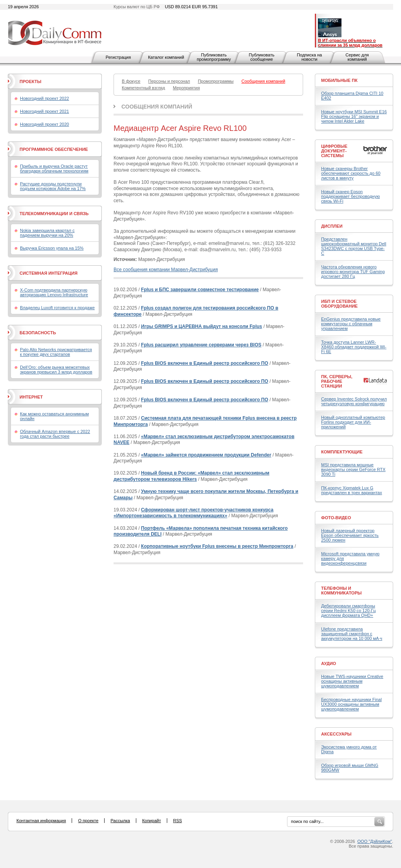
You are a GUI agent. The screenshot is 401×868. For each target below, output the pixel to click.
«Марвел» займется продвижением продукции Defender (206, 455)
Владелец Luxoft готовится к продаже (57, 308)
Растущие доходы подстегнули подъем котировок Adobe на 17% (53, 186)
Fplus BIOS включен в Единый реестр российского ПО (205, 363)
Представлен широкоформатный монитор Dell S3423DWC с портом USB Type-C (354, 246)
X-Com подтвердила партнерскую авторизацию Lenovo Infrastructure (54, 292)
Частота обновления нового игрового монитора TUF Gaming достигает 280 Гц (353, 272)
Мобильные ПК (339, 80)
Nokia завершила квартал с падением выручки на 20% (47, 233)
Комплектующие (342, 452)
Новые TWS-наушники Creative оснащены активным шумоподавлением (352, 681)
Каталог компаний (166, 57)
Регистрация (118, 57)
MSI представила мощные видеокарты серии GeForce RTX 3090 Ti (353, 469)
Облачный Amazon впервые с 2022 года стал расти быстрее (55, 434)
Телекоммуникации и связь (54, 214)
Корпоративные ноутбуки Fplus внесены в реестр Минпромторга (217, 546)
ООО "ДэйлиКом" (375, 841)
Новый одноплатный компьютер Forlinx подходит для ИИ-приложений (353, 422)
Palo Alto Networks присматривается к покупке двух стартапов (56, 352)
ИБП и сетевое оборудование (339, 304)
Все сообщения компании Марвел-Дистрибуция (166, 270)
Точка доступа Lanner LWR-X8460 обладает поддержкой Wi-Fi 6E (354, 347)
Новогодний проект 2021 (44, 111)
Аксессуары (336, 734)
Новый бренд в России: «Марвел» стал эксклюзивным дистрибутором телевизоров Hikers (191, 476)
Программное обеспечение (54, 149)
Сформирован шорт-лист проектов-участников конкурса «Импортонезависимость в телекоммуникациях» (193, 513)
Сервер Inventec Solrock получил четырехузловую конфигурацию (354, 401)
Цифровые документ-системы (334, 151)
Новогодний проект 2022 (44, 98)
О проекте (88, 821)
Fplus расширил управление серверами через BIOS (201, 345)
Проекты (30, 82)
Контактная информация (41, 821)
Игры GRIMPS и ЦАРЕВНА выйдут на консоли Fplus (201, 326)
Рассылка (120, 821)
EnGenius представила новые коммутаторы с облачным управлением (351, 324)
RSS (178, 821)
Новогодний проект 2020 (44, 124)
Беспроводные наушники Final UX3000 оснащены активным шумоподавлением (351, 704)
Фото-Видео (336, 518)
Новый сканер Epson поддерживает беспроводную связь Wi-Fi (350, 196)
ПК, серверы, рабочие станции (337, 381)
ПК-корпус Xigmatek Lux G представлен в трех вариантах (351, 490)
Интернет (31, 397)
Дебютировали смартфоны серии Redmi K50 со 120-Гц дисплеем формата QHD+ (349, 611)
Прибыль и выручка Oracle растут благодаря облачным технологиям (54, 169)
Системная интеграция (49, 273)
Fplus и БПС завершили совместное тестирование (200, 290)
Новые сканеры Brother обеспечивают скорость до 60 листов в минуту (351, 173)
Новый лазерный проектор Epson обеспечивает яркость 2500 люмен (350, 535)
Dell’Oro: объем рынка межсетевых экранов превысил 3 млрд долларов (56, 370)
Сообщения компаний (157, 107)
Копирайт (152, 821)
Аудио (329, 663)
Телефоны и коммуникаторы (341, 591)
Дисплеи (332, 226)
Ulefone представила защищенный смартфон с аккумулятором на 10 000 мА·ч (352, 634)
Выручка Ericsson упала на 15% (52, 248)
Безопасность (38, 333)
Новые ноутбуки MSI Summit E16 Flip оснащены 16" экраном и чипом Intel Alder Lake (354, 116)
